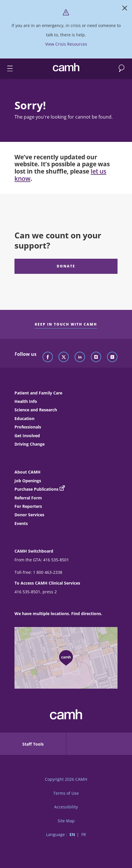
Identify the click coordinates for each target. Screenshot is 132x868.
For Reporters (28, 506)
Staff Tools (33, 744)
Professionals (28, 427)
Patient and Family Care (38, 393)
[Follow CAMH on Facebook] (48, 357)
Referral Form (28, 498)
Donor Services (29, 515)
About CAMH (27, 472)
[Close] (125, 9)
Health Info (26, 401)
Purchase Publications (36, 489)
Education (24, 418)
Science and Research (36, 410)
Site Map (66, 821)
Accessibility (66, 807)
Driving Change (30, 444)
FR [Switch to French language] (84, 834)
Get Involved (27, 436)
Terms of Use (66, 793)
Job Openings (28, 481)
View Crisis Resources (66, 44)
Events (21, 523)
